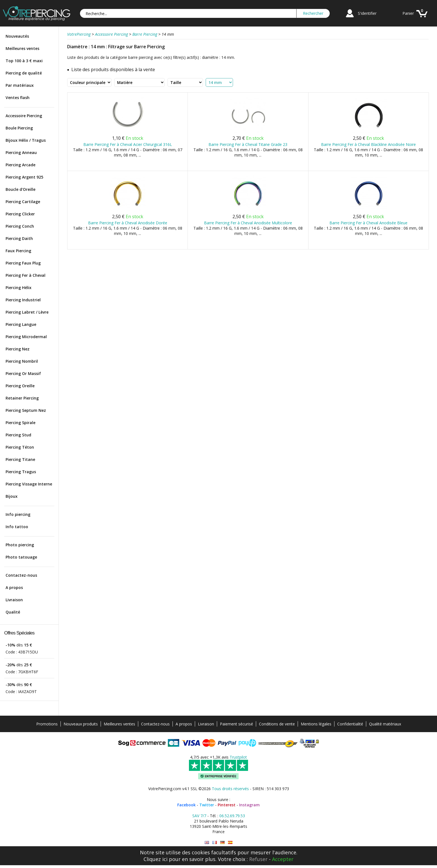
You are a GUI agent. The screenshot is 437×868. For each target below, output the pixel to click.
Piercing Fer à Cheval (26, 275)
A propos (14, 587)
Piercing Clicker (20, 214)
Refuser (258, 859)
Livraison (14, 600)
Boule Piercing (19, 128)
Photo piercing (20, 545)
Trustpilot (238, 757)
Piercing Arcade (20, 165)
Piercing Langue (21, 324)
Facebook (186, 805)
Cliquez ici (156, 859)
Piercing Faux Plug (23, 263)
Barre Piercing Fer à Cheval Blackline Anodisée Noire (368, 144)
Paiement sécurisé (236, 724)
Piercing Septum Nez (26, 410)
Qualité (13, 612)
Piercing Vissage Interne (29, 484)
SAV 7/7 (199, 816)
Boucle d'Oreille (20, 189)
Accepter (283, 859)
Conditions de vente (277, 724)
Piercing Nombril (22, 361)
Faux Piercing (18, 251)
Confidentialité (350, 724)
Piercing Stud (18, 435)
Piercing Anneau (21, 152)
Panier (408, 13)
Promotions (47, 724)
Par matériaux (20, 85)
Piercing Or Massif (23, 373)
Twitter (207, 805)
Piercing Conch (20, 226)
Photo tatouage (21, 557)
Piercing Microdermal (26, 337)
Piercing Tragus (21, 472)
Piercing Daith (19, 238)
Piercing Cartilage (23, 202)
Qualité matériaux (385, 724)
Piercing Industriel (23, 300)
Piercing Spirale (20, 423)
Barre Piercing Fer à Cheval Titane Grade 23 (248, 144)
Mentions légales (316, 724)
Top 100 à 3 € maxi (24, 61)
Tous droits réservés (230, 789)
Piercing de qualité (24, 73)
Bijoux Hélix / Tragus (26, 140)
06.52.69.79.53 (232, 816)
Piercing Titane (20, 459)
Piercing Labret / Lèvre (27, 312)
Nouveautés (17, 36)
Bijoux (12, 496)
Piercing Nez (18, 349)
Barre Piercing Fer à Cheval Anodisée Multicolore (248, 223)
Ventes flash (18, 98)
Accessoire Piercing (24, 116)
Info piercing (18, 514)
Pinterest (227, 805)
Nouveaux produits (81, 724)
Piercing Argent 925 (24, 177)
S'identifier (367, 13)
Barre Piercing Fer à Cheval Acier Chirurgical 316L (128, 144)
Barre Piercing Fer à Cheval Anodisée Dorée (128, 223)
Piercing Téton (20, 447)
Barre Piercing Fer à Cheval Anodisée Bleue (368, 223)
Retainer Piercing (22, 398)
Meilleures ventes (22, 48)
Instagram (249, 805)
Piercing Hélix (19, 288)
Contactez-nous (21, 575)
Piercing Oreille (20, 386)
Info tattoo (17, 527)
